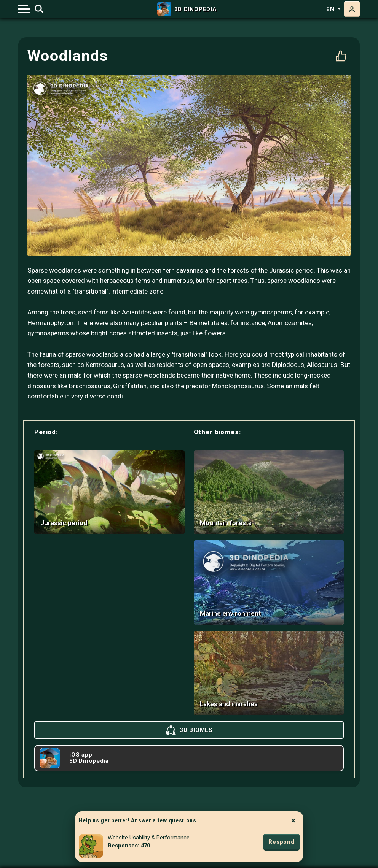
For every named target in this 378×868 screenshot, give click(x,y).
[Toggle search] (39, 9)
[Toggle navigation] (24, 9)
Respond (281, 842)
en (331, 9)
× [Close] (293, 820)
